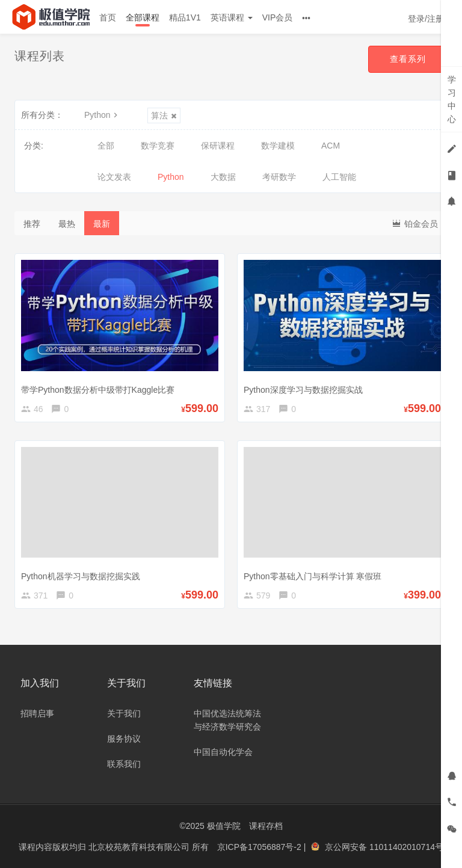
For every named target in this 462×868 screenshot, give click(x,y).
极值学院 (224, 826)
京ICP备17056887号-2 (260, 847)
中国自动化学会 (223, 752)
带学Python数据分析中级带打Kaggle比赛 (98, 390)
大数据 (223, 177)
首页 (108, 17)
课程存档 (266, 826)
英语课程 (232, 17)
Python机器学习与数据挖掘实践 (81, 576)
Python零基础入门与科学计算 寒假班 (313, 576)
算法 (164, 115)
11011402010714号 (406, 847)
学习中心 (452, 99)
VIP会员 (278, 17)
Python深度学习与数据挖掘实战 (303, 390)
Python (102, 115)
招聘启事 (37, 713)
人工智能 (339, 177)
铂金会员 (414, 223)
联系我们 (124, 764)
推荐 (32, 224)
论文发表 (114, 177)
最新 (102, 224)
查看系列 (408, 59)
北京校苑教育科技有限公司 (140, 847)
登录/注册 (426, 19)
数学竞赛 (158, 146)
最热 (67, 224)
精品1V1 (185, 17)
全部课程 (143, 17)
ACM (331, 146)
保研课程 (218, 146)
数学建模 (278, 146)
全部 (106, 146)
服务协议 (124, 739)
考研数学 (279, 177)
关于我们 (124, 713)
